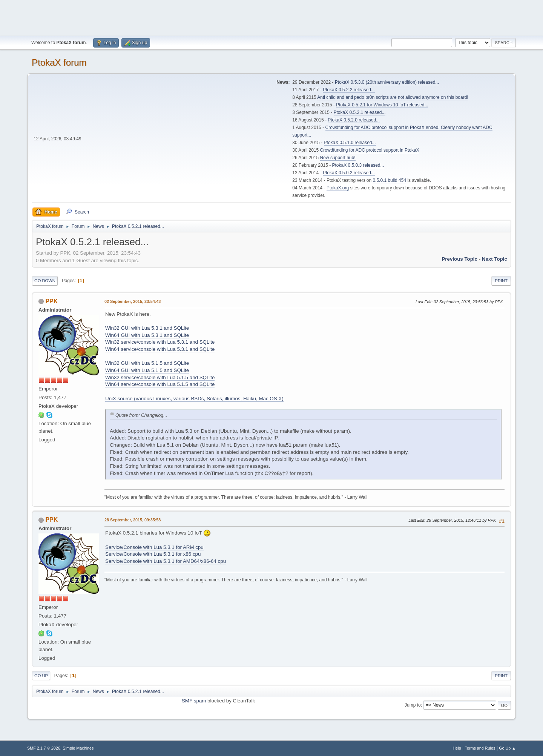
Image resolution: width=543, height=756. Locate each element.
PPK (51, 301)
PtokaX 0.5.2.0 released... (354, 120)
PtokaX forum (59, 62)
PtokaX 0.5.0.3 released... (358, 165)
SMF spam (194, 701)
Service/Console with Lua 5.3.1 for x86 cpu (153, 554)
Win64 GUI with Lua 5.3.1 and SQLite (147, 335)
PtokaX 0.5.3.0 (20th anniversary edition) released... (387, 82)
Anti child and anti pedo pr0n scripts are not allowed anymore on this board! (393, 97)
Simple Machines (78, 748)
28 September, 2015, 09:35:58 (133, 520)
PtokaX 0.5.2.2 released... (349, 90)
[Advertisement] (271, 17)
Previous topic (459, 259)
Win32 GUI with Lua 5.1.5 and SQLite (147, 363)
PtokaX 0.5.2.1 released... (360, 112)
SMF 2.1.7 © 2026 (44, 748)
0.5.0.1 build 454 (389, 180)
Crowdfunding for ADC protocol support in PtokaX (370, 150)
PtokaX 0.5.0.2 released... (349, 173)
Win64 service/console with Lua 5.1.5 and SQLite (160, 384)
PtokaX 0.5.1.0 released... (350, 143)
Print (501, 281)
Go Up (41, 676)
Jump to (413, 705)
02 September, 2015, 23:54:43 (133, 301)
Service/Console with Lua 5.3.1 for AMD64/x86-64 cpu (166, 561)
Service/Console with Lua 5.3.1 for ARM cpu (154, 547)
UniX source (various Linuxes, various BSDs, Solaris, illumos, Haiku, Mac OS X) (194, 399)
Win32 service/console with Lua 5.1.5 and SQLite (160, 377)
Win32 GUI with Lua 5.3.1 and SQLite (147, 328)
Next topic (495, 259)
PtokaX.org (338, 188)
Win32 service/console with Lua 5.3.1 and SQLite (160, 342)
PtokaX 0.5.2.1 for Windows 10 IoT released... (382, 105)
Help (457, 748)
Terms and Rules (480, 748)
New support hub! (338, 158)
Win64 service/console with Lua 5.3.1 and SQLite (160, 349)
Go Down (45, 281)
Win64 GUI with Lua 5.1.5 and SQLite (147, 370)
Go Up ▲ (507, 748)
